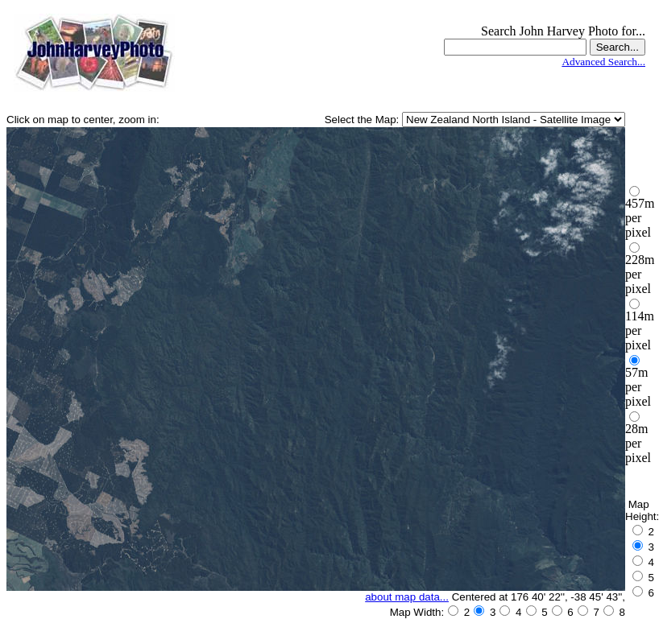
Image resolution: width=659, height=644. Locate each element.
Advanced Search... (603, 62)
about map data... (407, 597)
